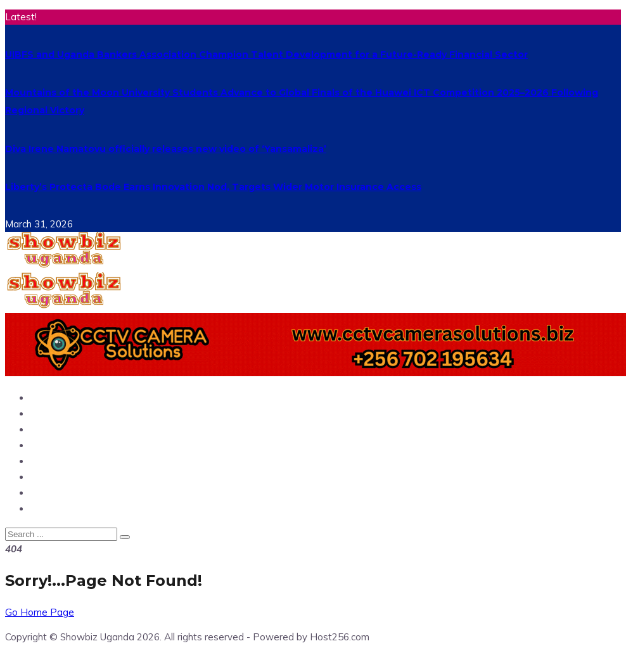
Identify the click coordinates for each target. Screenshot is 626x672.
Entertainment (71, 429)
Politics (50, 477)
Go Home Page (40, 612)
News (46, 413)
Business (54, 461)
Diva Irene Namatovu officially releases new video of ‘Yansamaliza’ (166, 149)
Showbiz (54, 445)
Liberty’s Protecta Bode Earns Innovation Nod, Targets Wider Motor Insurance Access (213, 187)
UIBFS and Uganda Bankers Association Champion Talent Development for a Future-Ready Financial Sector (266, 54)
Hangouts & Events (82, 492)
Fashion (51, 508)
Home (46, 397)
